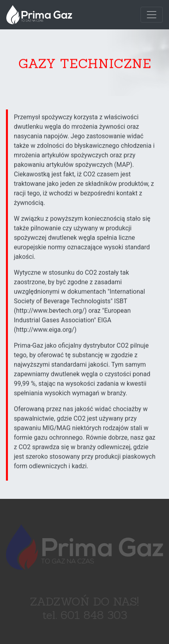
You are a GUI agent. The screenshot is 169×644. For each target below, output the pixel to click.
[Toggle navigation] (152, 15)
